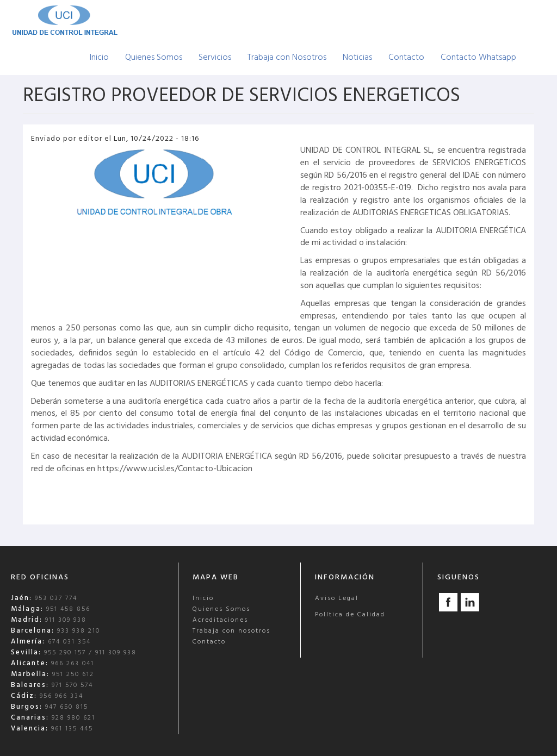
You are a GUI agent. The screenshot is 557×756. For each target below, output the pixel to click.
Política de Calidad (350, 615)
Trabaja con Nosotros (287, 58)
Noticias (357, 58)
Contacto (406, 58)
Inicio (99, 58)
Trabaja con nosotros (231, 631)
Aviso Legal (337, 598)
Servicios (215, 58)
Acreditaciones (220, 620)
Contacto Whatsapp (478, 58)
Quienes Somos (154, 58)
